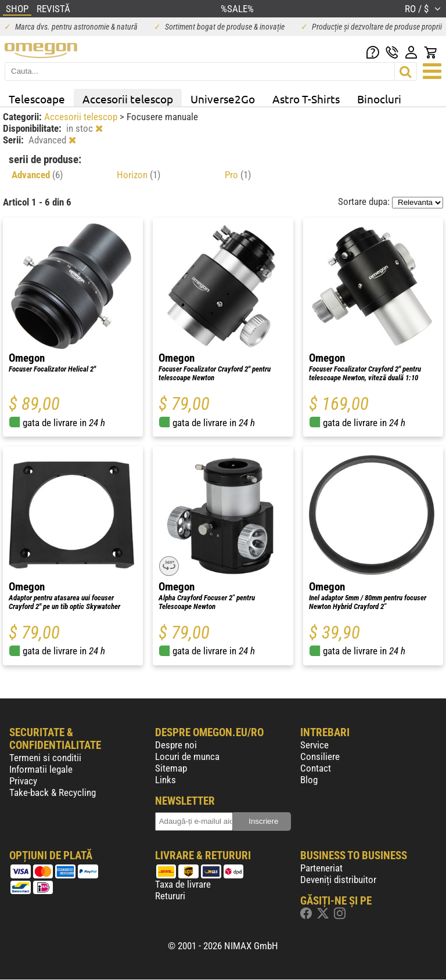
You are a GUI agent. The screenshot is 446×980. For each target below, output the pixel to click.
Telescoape (37, 99)
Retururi (170, 896)
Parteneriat (321, 868)
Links (166, 780)
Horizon (139, 175)
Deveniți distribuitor (338, 880)
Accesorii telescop (128, 99)
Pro (238, 175)
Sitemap (171, 768)
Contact (316, 768)
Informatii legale (41, 769)
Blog (309, 780)
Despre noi (176, 745)
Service (314, 745)
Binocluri (379, 99)
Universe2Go (223, 99)
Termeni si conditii (45, 758)
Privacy (23, 781)
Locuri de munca (187, 756)
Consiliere (320, 756)
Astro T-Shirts (306, 99)
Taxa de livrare (183, 884)
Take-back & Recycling (53, 792)
